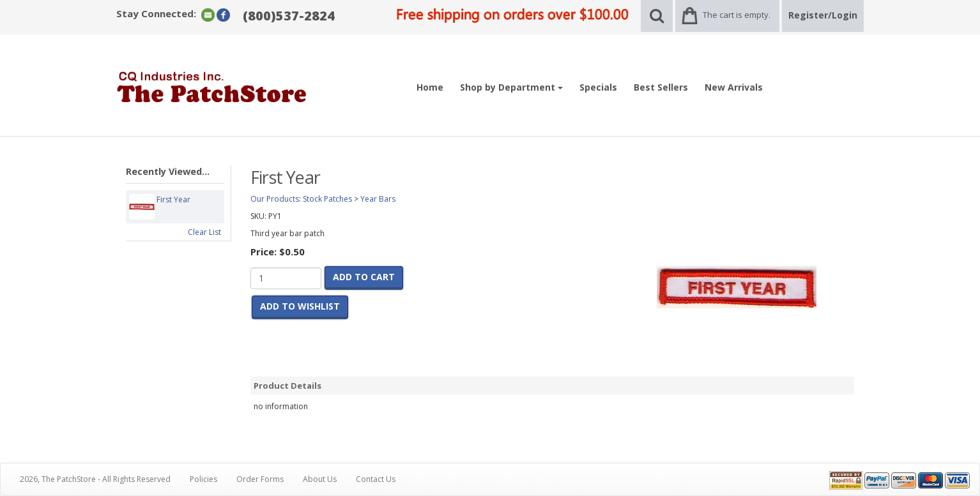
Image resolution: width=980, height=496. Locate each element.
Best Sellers (661, 87)
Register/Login (823, 15)
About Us (320, 479)
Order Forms (260, 479)
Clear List (204, 232)
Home (430, 87)
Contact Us (376, 479)
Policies (203, 479)
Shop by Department (511, 87)
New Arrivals (734, 87)
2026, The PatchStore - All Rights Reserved (95, 479)
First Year (173, 207)
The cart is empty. (737, 15)
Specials (598, 87)
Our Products (275, 199)
